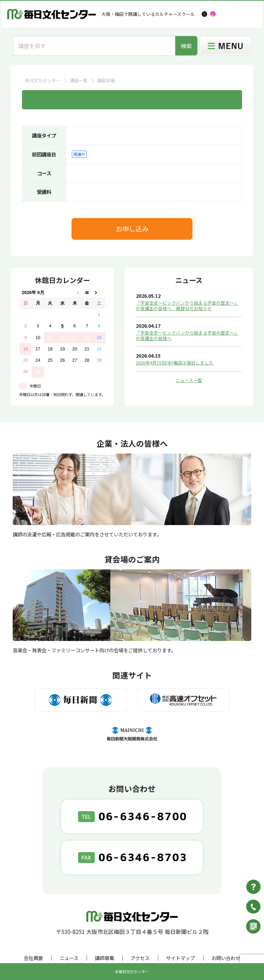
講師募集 (104, 958)
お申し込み (132, 229)
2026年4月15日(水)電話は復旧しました (175, 363)
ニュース (69, 958)
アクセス (140, 958)
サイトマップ (180, 958)
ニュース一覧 (189, 380)
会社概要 (33, 958)
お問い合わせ (226, 958)
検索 (186, 46)
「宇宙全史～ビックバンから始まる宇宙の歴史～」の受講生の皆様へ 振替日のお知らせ (187, 306)
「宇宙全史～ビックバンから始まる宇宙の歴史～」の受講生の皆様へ (187, 335)
